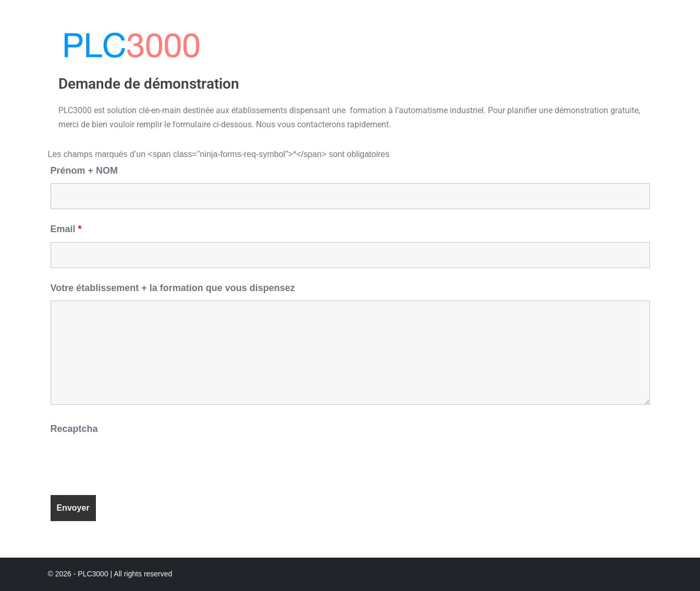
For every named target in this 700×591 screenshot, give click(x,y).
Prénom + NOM (84, 171)
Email (66, 229)
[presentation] (130, 462)
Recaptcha (74, 429)
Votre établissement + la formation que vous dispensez (173, 288)
